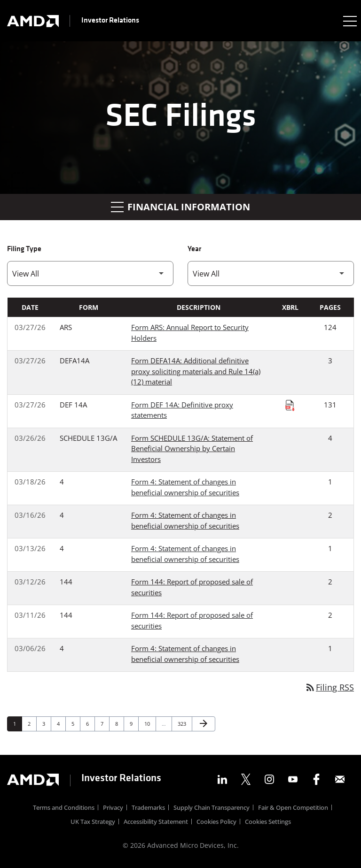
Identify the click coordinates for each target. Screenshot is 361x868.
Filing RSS (329, 687)
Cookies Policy (216, 823)
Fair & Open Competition (293, 809)
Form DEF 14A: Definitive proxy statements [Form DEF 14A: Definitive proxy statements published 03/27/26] (182, 410)
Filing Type (24, 249)
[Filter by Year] (271, 273)
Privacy (113, 809)
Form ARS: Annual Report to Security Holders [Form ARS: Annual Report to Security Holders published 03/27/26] (190, 333)
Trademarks (148, 809)
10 (150, 723)
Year (194, 249)
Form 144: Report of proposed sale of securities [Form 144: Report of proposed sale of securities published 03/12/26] (192, 587)
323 (183, 723)
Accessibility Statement (156, 823)
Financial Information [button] (180, 207)
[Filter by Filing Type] (90, 273)
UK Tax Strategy (93, 823)
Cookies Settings (268, 823)
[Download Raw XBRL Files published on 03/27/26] (290, 405)
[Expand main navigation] (349, 21)
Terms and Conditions (64, 809)
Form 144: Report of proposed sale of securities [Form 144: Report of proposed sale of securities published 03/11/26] (192, 620)
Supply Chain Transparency (212, 809)
